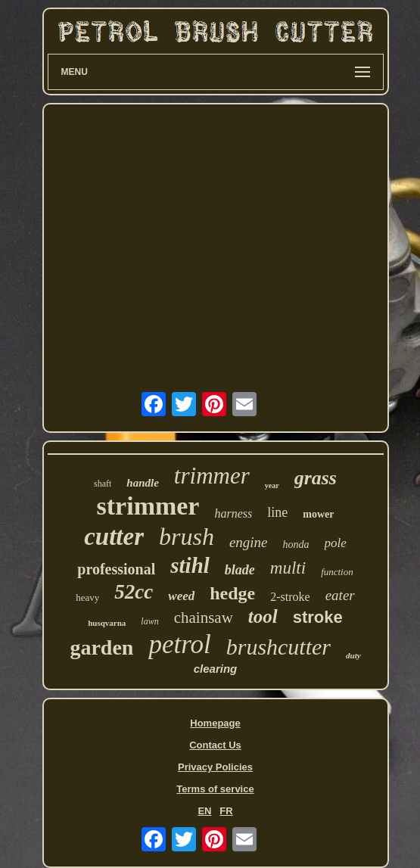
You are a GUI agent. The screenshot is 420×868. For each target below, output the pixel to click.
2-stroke (290, 597)
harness (233, 513)
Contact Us (215, 745)
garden (101, 647)
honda (296, 544)
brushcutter (278, 647)
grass (316, 478)
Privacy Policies (215, 767)
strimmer (148, 506)
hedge (232, 593)
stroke (318, 617)
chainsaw (204, 618)
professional (116, 569)
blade (240, 570)
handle (143, 483)
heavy (87, 597)
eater (340, 595)
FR (226, 811)
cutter (114, 537)
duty (353, 655)
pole (336, 543)
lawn (149, 621)
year (272, 485)
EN (204, 811)
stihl (190, 565)
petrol (179, 644)
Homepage (215, 723)
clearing (216, 669)
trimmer (212, 476)
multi (288, 568)
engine (249, 542)
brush (187, 537)
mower (318, 514)
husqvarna (107, 623)
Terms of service (215, 789)
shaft (103, 484)
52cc (134, 592)
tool (263, 616)
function (337, 572)
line (277, 512)
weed (181, 596)
